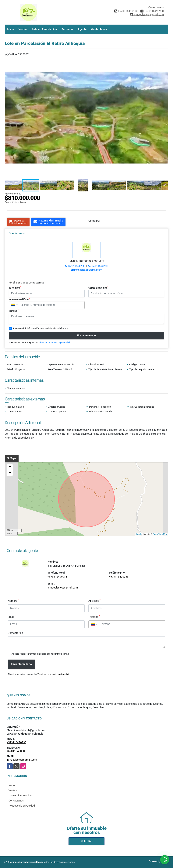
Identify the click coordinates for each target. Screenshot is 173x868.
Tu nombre (15, 288)
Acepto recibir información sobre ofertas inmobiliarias (40, 654)
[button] (165, 60)
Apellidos (94, 601)
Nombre (13, 601)
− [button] (10, 473)
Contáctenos (99, 29)
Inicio (11, 29)
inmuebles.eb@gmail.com (88, 270)
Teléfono (94, 617)
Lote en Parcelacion (44, 29)
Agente (82, 29)
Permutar (67, 29)
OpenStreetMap (160, 534)
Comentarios (15, 633)
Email (12, 617)
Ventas (23, 29)
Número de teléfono (19, 299)
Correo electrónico (98, 288)
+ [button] (10, 467)
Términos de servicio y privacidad (54, 343)
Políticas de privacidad (22, 806)
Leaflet (139, 534)
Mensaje (14, 311)
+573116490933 (128, 11)
